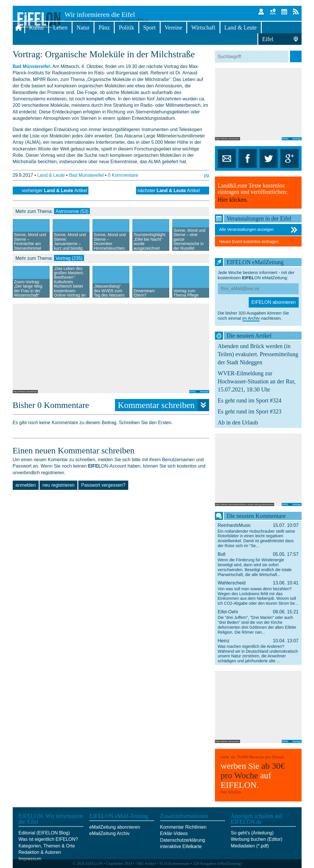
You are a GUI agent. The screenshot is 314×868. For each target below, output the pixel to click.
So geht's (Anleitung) (252, 833)
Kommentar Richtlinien (183, 827)
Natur (83, 27)
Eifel (268, 39)
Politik (126, 27)
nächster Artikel (169, 191)
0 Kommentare (123, 175)
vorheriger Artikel (55, 191)
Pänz (104, 27)
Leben (60, 27)
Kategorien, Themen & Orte (47, 846)
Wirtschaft (203, 27)
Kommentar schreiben (163, 405)
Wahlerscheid (258, 593)
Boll (258, 564)
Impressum (30, 859)
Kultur (37, 27)
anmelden (26, 485)
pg (207, 175)
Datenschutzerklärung (183, 840)
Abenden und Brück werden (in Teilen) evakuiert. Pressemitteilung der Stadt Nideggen (258, 354)
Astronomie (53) (72, 211)
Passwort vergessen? (103, 485)
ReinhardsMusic (258, 535)
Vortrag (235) (69, 258)
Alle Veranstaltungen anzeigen (259, 230)
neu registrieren (58, 485)
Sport (149, 27)
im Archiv (251, 318)
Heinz (258, 651)
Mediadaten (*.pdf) (250, 846)
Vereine (173, 27)
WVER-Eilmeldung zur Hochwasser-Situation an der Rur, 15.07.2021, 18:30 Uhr (257, 381)
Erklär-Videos (174, 833)
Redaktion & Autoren (40, 852)
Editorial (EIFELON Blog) (44, 833)
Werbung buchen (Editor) (257, 839)
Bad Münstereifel (86, 175)
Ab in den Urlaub (238, 422)
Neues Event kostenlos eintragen (249, 242)
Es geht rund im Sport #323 (250, 411)
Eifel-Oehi (258, 622)
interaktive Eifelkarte (181, 846)
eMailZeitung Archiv (109, 833)
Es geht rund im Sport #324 (250, 400)
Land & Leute (241, 27)
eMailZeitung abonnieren (115, 827)
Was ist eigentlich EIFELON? (48, 839)
